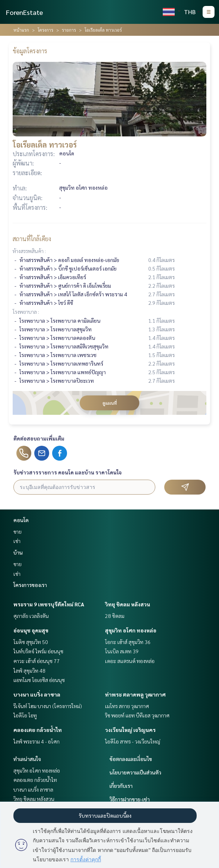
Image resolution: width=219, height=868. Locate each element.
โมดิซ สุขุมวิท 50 (31, 642)
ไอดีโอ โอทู (25, 715)
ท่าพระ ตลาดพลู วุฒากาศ (135, 694)
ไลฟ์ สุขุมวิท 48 (29, 670)
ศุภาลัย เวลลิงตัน (31, 616)
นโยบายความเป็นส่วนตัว (135, 772)
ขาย (18, 531)
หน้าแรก (21, 30)
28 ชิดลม (115, 616)
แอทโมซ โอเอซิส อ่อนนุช (39, 680)
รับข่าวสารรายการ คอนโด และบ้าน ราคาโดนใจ (68, 472)
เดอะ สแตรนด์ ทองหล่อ (130, 661)
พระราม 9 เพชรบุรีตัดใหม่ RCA (49, 604)
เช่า (17, 541)
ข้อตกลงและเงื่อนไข (131, 759)
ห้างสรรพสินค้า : (29, 251)
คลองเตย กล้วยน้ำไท (38, 730)
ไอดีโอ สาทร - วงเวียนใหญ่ (133, 741)
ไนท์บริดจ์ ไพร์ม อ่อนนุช (38, 651)
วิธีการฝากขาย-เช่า (130, 799)
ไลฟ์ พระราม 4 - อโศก (36, 741)
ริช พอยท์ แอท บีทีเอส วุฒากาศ (137, 715)
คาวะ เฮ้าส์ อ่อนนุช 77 (36, 661)
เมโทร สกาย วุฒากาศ (127, 706)
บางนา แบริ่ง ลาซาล (37, 694)
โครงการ (45, 30)
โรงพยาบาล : (26, 312)
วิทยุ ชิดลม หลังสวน (128, 604)
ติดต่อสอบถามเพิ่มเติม (39, 438)
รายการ (69, 30)
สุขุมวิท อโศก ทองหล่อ (131, 630)
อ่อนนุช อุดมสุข (31, 630)
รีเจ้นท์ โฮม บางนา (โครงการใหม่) (48, 706)
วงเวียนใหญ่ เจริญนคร (130, 730)
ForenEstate (24, 12)
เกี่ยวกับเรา (121, 786)
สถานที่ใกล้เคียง (32, 239)
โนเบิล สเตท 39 (122, 651)
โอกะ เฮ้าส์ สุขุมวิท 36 (128, 642)
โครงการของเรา (30, 585)
